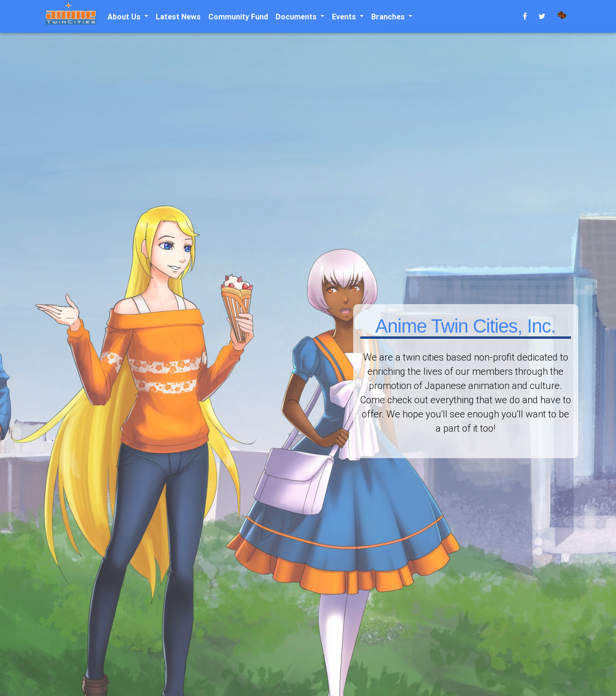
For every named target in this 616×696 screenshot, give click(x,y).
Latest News (178, 17)
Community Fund (238, 17)
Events (345, 17)
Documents (297, 17)
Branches (389, 17)
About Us (125, 17)
